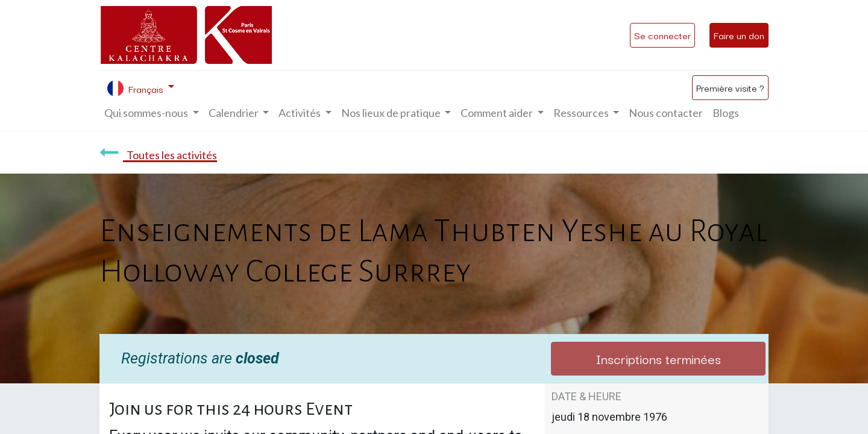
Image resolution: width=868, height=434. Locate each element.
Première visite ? (730, 87)
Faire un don (739, 35)
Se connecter (662, 35)
